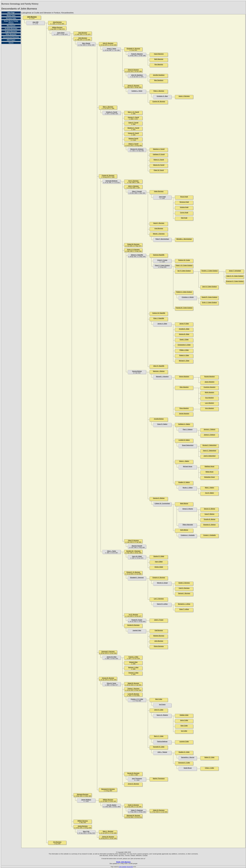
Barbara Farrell (133, 138)
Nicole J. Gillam (188, 488)
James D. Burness (133, 86)
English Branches (11, 31)
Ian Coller (184, 731)
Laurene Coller (184, 741)
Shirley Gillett (159, 567)
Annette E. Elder (184, 329)
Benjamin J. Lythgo (184, 604)
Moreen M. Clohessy (137, 149)
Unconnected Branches (11, 37)
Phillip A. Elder (184, 350)
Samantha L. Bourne (188, 757)
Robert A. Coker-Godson (184, 292)
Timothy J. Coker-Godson (209, 271)
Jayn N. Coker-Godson (209, 287)
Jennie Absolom (184, 414)
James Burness (83, 826)
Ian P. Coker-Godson (184, 271)
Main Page (11, 13)
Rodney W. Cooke (184, 260)
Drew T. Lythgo (184, 609)
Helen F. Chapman (137, 810)
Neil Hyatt (184, 218)
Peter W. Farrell (159, 170)
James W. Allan (112, 657)
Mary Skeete (86, 43)
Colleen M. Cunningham (162, 503)
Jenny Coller (184, 720)
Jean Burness (83, 33)
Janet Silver (61, 33)
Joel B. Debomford (209, 456)
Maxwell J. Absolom (162, 376)
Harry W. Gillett (137, 556)
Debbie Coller (184, 715)
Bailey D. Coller (209, 757)
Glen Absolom (184, 387)
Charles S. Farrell (111, 112)
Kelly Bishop (184, 530)
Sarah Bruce (188, 768)
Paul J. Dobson (188, 429)
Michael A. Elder (184, 361)
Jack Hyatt (162, 197)
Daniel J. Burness (184, 583)
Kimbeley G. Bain (162, 96)
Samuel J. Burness (184, 593)
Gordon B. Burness (133, 625)
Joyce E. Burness (133, 784)
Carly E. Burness (184, 588)
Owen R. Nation (162, 424)
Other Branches (11, 34)
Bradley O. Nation (184, 482)
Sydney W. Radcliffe (159, 313)
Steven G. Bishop (209, 509)
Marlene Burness (159, 636)
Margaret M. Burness (108, 789)
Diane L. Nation (184, 461)
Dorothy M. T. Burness (133, 551)
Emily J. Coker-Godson (209, 302)
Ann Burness (57, 842)
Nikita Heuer (209, 472)
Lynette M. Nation (184, 440)
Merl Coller (159, 699)
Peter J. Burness (159, 91)
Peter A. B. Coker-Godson (184, 265)
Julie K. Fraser (159, 620)
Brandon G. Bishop (209, 525)
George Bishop (137, 371)
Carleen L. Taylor (137, 91)
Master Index (11, 15)
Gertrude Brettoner (112, 181)
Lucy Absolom (210, 403)
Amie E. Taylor (112, 49)
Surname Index (11, 18)
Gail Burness (159, 630)
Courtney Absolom (209, 387)
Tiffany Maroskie (188, 525)
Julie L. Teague (162, 752)
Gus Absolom (209, 398)
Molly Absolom (209, 392)
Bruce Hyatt (184, 197)
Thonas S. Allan (133, 673)
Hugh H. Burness (133, 805)
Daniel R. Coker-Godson (209, 297)
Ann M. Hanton (112, 805)
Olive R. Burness (133, 540)
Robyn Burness (159, 646)
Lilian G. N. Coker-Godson (235, 276)
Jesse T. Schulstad (235, 271)
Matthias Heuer (209, 466)
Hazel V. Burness (159, 223)
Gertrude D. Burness (108, 652)
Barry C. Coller (159, 736)
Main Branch (11, 26)
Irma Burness (159, 228)
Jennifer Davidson (159, 75)
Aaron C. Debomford (209, 451)
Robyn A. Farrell (159, 160)
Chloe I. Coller (209, 768)
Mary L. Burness (108, 831)
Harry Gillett (159, 562)
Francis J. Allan (133, 657)
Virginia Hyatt (184, 207)
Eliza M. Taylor (112, 683)
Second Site (130, 867)
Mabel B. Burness (133, 683)
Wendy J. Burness (159, 234)
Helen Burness (159, 191)
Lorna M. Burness (133, 694)
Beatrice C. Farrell (133, 128)
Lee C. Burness (159, 599)
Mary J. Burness (108, 107)
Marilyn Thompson (159, 778)
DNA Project (11, 40)
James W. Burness (108, 837)
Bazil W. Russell (137, 546)
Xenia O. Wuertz (188, 509)
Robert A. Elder (184, 355)
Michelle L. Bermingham (184, 239)
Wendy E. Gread (162, 583)
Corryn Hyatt (184, 213)
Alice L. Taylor (112, 551)
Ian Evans (162, 704)
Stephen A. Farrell (159, 149)
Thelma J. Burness (133, 689)
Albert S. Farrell (133, 144)
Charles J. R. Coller (137, 699)
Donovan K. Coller (184, 763)
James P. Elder (184, 324)
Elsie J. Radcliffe (159, 318)
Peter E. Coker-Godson (162, 265)
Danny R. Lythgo (162, 604)
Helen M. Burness (159, 810)
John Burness (32, 17)
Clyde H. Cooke (162, 260)
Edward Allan (133, 662)
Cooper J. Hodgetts (209, 535)
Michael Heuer (188, 466)
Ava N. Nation (209, 493)
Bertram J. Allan (133, 667)
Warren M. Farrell (159, 165)
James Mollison (86, 800)
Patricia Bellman (162, 741)
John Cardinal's (123, 867)
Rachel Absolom (209, 376)
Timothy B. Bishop (209, 519)
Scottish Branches (11, 28)
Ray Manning (159, 64)
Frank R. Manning (137, 54)
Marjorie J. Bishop (159, 371)
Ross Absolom (184, 408)
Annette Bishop (159, 419)
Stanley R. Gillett (159, 556)
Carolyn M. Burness (159, 101)
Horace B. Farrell (133, 133)
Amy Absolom (209, 408)
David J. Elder (184, 339)
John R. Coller (159, 710)
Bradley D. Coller (184, 752)
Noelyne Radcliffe (159, 255)
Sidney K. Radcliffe (137, 255)
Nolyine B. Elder (184, 334)
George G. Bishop (159, 498)
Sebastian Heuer (210, 477)
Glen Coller (184, 726)
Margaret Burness (83, 794)
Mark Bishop (184, 503)
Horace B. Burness (108, 678)
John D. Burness (108, 43)
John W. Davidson (137, 75)
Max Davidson (159, 80)
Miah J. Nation (209, 488)
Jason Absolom (209, 382)
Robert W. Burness (133, 244)
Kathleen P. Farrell (159, 154)
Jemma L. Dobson (209, 429)
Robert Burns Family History (11, 22)
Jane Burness (57, 22)
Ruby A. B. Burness (133, 250)
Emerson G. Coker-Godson (235, 281)
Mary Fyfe (86, 831)
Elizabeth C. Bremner (137, 577)
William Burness (57, 27)
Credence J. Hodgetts (188, 535)
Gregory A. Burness (159, 577)
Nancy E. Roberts (162, 715)
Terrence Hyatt (184, 202)
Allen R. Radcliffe (159, 366)
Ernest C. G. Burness (133, 572)
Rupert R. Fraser (137, 620)
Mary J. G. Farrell (133, 112)
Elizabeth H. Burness (133, 49)
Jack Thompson (137, 778)
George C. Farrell (133, 117)
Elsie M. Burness (133, 70)
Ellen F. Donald (137, 191)
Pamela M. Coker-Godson (184, 308)
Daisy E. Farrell (133, 123)
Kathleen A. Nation (184, 424)
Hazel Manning (159, 54)
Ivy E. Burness (133, 614)
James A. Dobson (209, 435)
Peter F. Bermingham (162, 239)
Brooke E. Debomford (209, 445)
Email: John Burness (123, 862)
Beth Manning (159, 59)
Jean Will (35, 22)
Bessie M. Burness (133, 773)
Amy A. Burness (133, 181)
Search (11, 43)
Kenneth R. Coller (159, 747)
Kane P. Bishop (209, 514)
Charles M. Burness (108, 175)
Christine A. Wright (188, 297)
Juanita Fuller (137, 630)
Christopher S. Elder (184, 345)
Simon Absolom (184, 376)
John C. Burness (133, 186)
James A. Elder (162, 324)
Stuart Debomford (188, 445)
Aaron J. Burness (184, 96)
